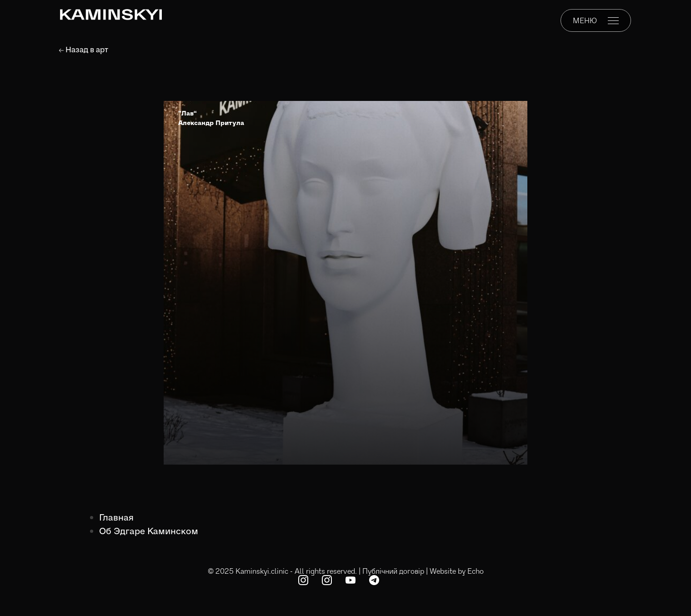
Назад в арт (84, 49)
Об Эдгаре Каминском (149, 531)
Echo (476, 571)
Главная (116, 517)
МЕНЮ (596, 20)
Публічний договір (393, 571)
